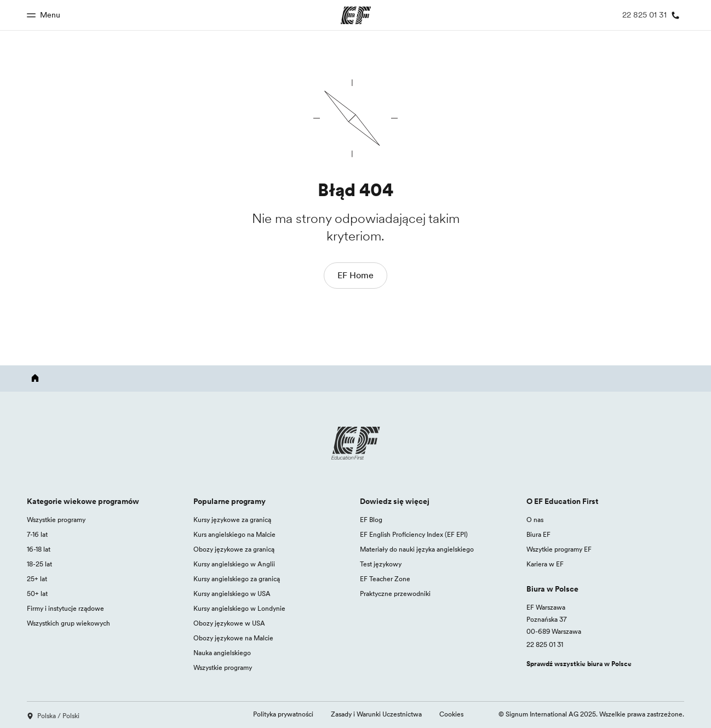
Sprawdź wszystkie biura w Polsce (579, 664)
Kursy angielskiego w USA (232, 594)
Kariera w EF (545, 564)
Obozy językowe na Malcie (233, 638)
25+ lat (37, 579)
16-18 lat (39, 549)
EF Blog (371, 520)
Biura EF (538, 534)
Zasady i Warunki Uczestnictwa (376, 714)
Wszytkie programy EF (559, 549)
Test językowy (381, 564)
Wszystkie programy (56, 520)
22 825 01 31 (545, 644)
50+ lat (37, 594)
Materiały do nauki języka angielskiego (417, 549)
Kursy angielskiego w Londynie (239, 608)
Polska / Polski (53, 716)
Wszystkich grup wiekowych (68, 623)
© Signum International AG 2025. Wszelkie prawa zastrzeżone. (591, 714)
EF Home (355, 275)
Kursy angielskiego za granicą (237, 579)
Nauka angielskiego (222, 653)
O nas (535, 520)
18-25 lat (39, 564)
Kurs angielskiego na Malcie (234, 534)
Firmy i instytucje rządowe (65, 608)
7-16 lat (37, 534)
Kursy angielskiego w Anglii (234, 564)
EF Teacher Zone (385, 579)
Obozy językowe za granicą (234, 549)
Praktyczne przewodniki (395, 594)
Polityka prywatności (283, 714)
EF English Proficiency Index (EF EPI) (414, 534)
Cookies (451, 714)
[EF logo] (355, 443)
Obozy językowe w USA (229, 623)
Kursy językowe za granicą (232, 520)
